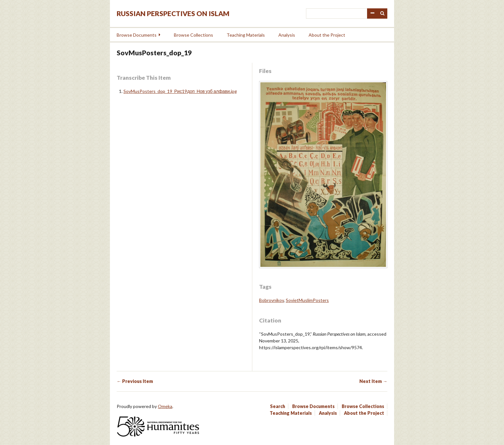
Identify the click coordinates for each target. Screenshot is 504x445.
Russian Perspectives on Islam (173, 13)
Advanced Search (372, 14)
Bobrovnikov (271, 300)
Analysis (287, 35)
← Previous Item (135, 381)
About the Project (327, 35)
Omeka (165, 406)
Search (382, 14)
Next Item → (373, 381)
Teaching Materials (246, 35)
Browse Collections (194, 35)
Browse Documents (137, 35)
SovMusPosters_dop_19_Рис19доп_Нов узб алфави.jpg (180, 91)
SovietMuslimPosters (307, 300)
